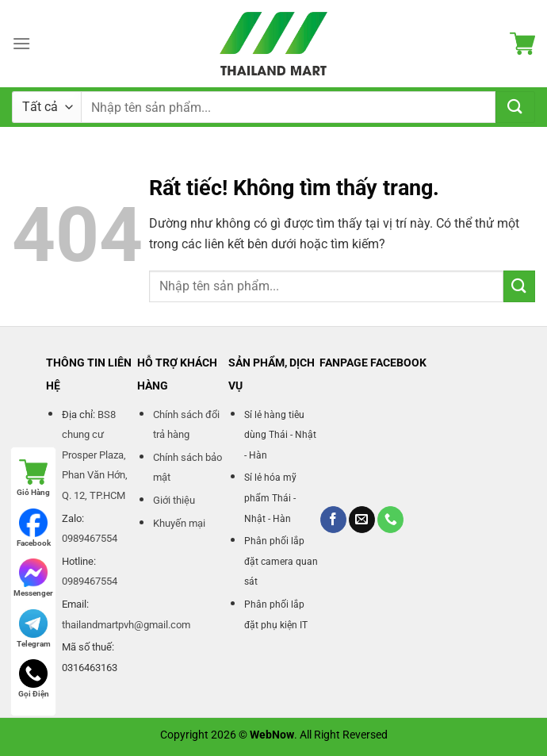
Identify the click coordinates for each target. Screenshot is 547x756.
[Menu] (21, 43)
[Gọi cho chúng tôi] (390, 520)
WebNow (272, 735)
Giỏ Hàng (33, 477)
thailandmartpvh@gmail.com (126, 625)
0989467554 (90, 538)
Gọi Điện (34, 679)
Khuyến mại (179, 523)
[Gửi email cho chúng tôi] (362, 520)
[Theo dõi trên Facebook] (333, 520)
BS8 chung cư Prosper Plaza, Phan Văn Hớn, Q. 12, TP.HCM (95, 455)
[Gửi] (515, 107)
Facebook (34, 528)
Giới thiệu (174, 500)
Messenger (33, 578)
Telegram (34, 629)
